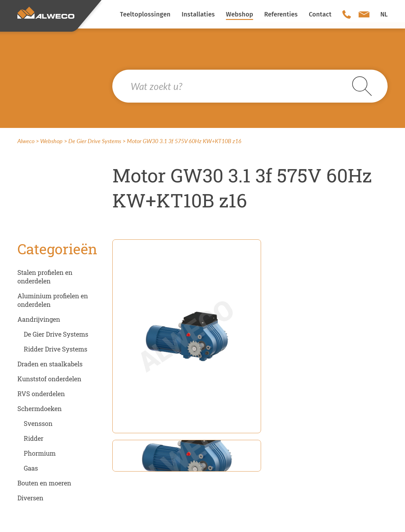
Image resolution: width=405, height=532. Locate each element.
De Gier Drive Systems (95, 141)
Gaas (31, 468)
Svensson (38, 423)
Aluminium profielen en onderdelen (53, 300)
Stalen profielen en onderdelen (45, 277)
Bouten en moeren (44, 483)
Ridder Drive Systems (56, 349)
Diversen (30, 498)
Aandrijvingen (39, 319)
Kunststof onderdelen (49, 379)
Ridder (34, 438)
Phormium (40, 453)
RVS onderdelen (41, 394)
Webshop (51, 141)
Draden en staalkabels (50, 364)
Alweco (26, 141)
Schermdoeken (40, 408)
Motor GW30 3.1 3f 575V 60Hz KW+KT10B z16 (184, 141)
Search (362, 86)
